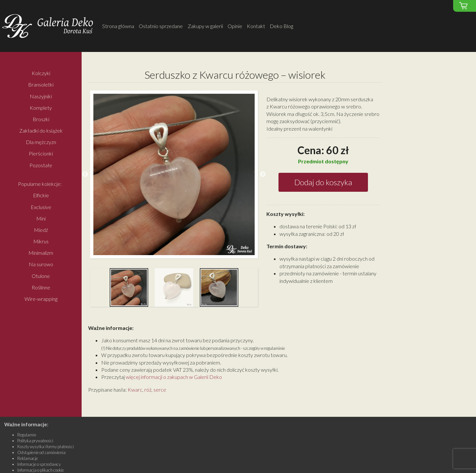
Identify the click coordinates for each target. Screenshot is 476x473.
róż (148, 390)
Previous (85, 174)
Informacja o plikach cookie (41, 470)
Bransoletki (41, 85)
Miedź (41, 230)
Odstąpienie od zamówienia (41, 452)
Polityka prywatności (35, 441)
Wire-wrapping (41, 299)
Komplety (41, 108)
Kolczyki (41, 73)
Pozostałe (41, 165)
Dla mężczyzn (41, 142)
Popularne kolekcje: (40, 184)
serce (160, 390)
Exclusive (41, 207)
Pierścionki (41, 154)
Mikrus (41, 241)
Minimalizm (41, 253)
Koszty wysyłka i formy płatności (46, 447)
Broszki (41, 119)
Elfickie (41, 196)
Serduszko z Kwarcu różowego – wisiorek (235, 75)
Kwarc (135, 390)
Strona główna (118, 26)
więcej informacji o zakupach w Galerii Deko (174, 377)
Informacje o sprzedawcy (39, 464)
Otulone (41, 276)
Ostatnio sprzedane (161, 26)
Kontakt (256, 26)
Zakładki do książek (41, 131)
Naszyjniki (41, 96)
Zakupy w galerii (205, 26)
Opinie (235, 26)
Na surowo (41, 264)
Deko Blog (281, 26)
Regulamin (27, 435)
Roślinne (41, 287)
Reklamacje (28, 458)
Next (263, 174)
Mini (41, 218)
